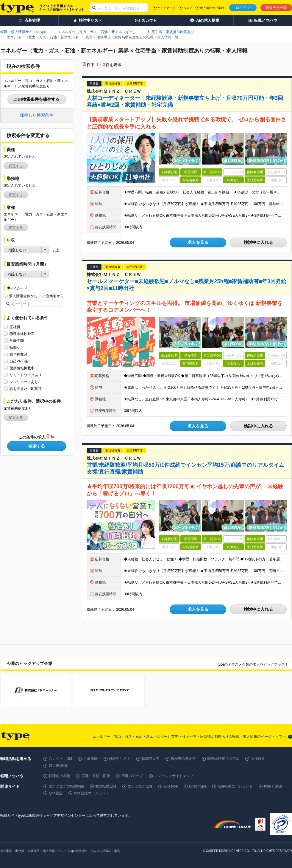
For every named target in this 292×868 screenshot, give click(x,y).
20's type (171, 786)
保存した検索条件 (37, 115)
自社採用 (34, 851)
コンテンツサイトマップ (174, 776)
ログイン (243, 8)
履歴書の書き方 (183, 759)
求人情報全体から (23, 296)
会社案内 (6, 851)
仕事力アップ (132, 776)
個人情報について (55, 851)
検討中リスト (120, 759)
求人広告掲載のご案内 (105, 851)
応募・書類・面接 (96, 776)
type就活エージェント (92, 793)
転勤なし (17, 347)
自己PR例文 (58, 765)
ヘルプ (188, 8)
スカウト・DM (61, 759)
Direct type (197, 786)
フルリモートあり (24, 382)
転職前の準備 (60, 776)
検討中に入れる (258, 242)
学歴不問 (17, 341)
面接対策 (258, 759)
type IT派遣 (273, 786)
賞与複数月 (18, 354)
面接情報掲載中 (22, 368)
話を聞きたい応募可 (26, 389)
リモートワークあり (26, 375)
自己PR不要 (19, 361)
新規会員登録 (276, 8)
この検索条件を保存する (37, 99)
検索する (37, 446)
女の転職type (106, 786)
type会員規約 (79, 851)
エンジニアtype (140, 786)
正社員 (15, 327)
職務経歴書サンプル (223, 759)
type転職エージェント (235, 786)
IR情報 (20, 851)
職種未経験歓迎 (22, 334)
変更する (16, 166)
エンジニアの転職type (67, 786)
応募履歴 (90, 759)
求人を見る (198, 242)
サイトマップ (166, 8)
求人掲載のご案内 (212, 8)
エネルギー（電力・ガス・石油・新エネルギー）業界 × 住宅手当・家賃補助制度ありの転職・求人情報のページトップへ (189, 737)
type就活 (56, 793)
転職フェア (151, 759)
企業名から (55, 296)
